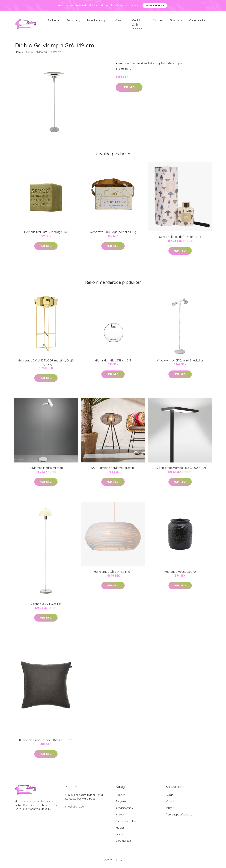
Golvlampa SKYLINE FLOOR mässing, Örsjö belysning (46, 364)
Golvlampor (176, 65)
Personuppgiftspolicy (179, 816)
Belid (164, 65)
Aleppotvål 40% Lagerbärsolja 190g (113, 234)
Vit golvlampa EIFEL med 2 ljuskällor (180, 362)
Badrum (53, 21)
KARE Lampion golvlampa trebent (113, 470)
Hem (18, 54)
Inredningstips (97, 21)
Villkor (170, 810)
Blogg (170, 797)
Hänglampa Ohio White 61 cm (113, 573)
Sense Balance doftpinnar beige (180, 239)
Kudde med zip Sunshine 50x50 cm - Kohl (46, 742)
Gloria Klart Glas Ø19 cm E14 (113, 362)
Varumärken (198, 21)
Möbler (158, 21)
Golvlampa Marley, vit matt (46, 470)
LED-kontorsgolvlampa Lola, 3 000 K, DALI (180, 470)
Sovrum (176, 21)
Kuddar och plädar (137, 26)
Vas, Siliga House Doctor (180, 573)
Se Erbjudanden (155, 5)
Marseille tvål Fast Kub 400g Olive (46, 234)
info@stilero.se (75, 808)
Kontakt (171, 803)
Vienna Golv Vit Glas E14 (46, 606)
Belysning (73, 21)
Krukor (120, 21)
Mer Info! (129, 89)
